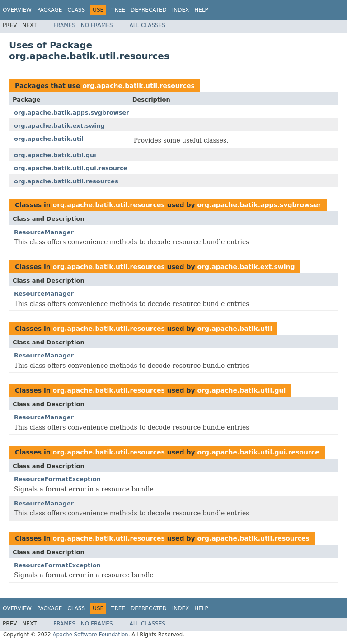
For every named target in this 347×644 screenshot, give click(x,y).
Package (49, 10)
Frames (64, 25)
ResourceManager (44, 232)
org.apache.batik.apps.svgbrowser (72, 113)
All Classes (148, 25)
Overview (17, 10)
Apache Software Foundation (90, 635)
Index (181, 10)
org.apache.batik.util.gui (55, 155)
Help (201, 10)
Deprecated (149, 10)
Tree (118, 10)
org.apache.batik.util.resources (138, 86)
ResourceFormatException (57, 479)
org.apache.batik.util (49, 139)
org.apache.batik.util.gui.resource (71, 168)
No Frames (97, 25)
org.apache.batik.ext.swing (59, 126)
